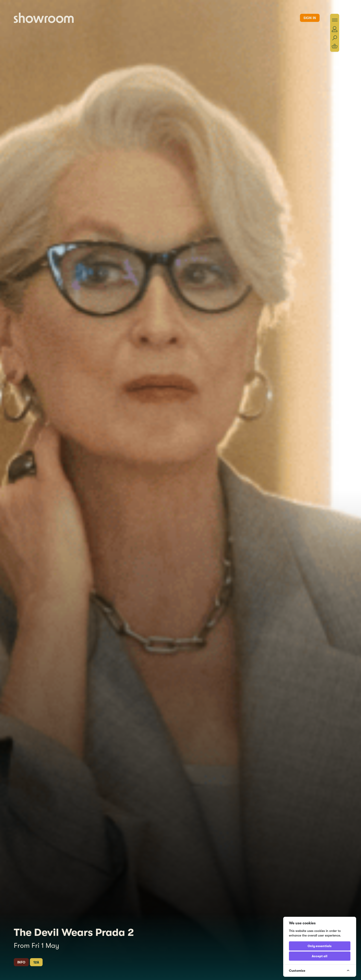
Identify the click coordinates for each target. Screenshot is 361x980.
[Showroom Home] (44, 18)
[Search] (335, 38)
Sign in (310, 18)
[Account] (335, 29)
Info (21, 962)
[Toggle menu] (335, 20)
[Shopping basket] (335, 46)
